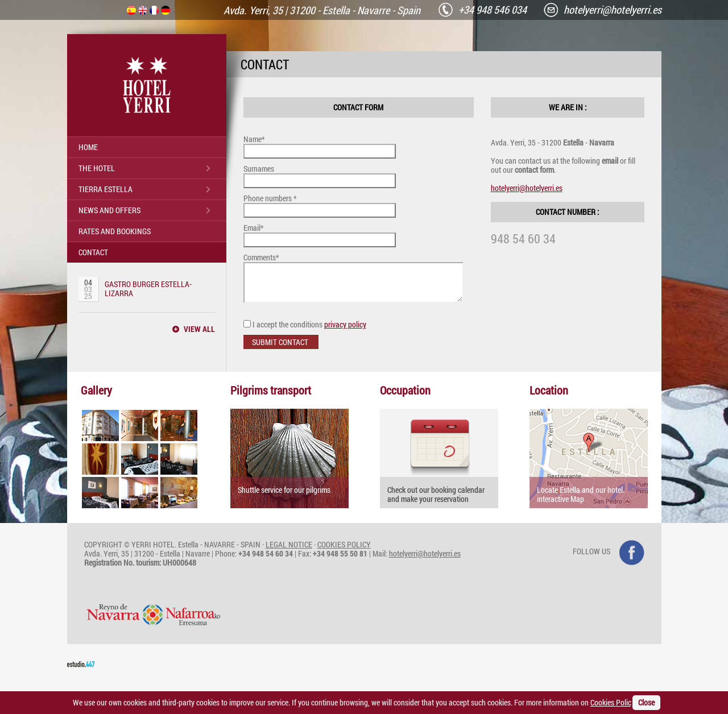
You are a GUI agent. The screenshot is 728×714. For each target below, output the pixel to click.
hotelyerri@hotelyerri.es (527, 188)
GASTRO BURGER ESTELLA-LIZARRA (148, 288)
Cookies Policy (613, 702)
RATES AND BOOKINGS (115, 231)
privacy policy (345, 331)
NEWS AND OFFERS (109, 210)
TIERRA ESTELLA (106, 189)
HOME (88, 147)
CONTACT (93, 252)
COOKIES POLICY (344, 551)
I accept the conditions (305, 331)
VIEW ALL (199, 329)
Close (646, 702)
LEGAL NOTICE (289, 551)
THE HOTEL (97, 168)
